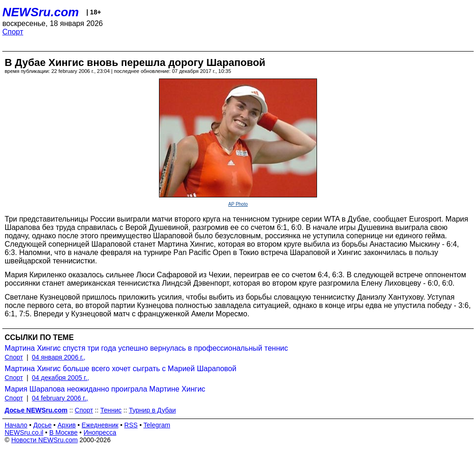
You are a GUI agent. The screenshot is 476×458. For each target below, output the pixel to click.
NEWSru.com (41, 12)
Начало (16, 425)
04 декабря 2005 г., (61, 378)
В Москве (63, 432)
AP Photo (238, 204)
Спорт (13, 32)
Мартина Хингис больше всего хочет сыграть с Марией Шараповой (120, 369)
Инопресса (100, 432)
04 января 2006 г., (59, 357)
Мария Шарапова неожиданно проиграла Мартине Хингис (105, 389)
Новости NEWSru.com (44, 440)
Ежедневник (100, 425)
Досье (42, 425)
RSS (131, 425)
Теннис (111, 410)
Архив (67, 425)
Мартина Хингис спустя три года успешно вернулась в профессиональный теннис (146, 348)
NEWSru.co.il (24, 432)
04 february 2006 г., (60, 398)
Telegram (157, 425)
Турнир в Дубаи (152, 410)
